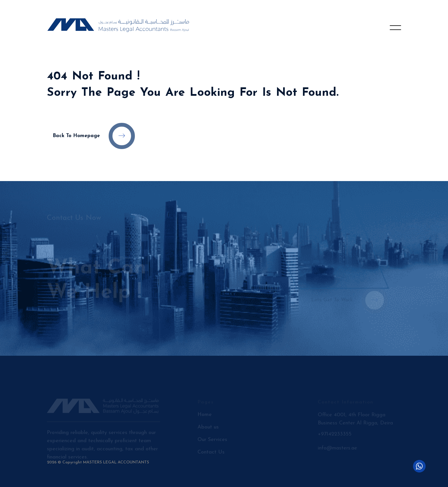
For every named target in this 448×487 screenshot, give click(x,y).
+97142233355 (335, 436)
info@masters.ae (337, 450)
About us (208, 429)
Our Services (212, 442)
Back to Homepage (94, 136)
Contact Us (211, 454)
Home (205, 417)
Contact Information (346, 404)
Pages (206, 404)
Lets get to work (349, 298)
